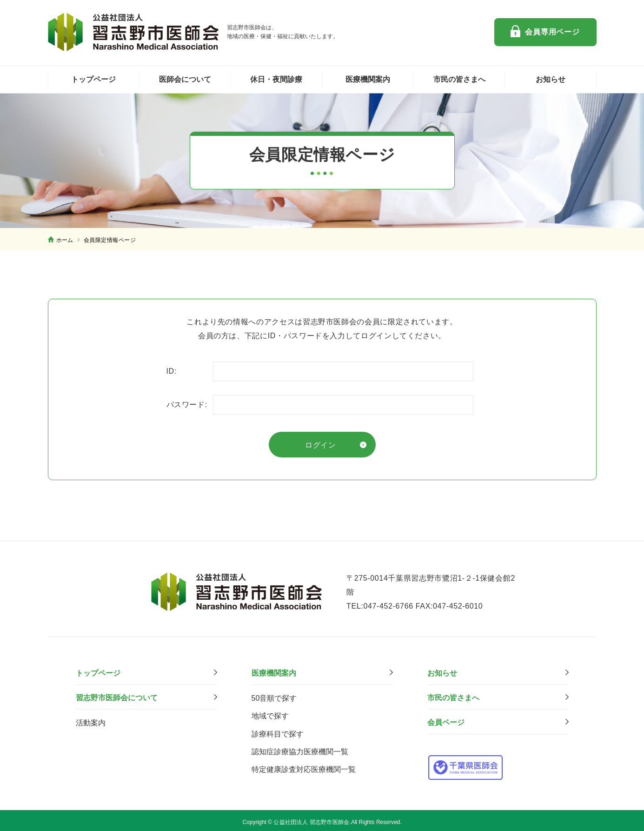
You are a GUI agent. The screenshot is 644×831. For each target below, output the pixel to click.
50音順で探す (274, 695)
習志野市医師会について (117, 694)
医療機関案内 (368, 79)
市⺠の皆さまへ (453, 694)
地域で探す (270, 713)
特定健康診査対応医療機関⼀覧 (304, 766)
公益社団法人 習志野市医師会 (134, 32)
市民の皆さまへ (459, 79)
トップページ (93, 79)
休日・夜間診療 (276, 79)
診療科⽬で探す (278, 730)
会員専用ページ (552, 32)
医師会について (185, 79)
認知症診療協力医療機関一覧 (300, 748)
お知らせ (551, 79)
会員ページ (446, 719)
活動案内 (91, 720)
